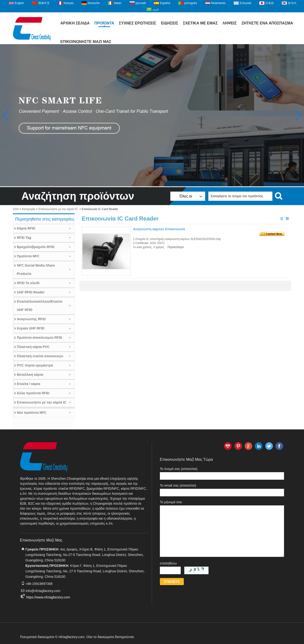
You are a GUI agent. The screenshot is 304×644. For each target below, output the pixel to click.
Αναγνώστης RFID (31, 319)
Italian (118, 3)
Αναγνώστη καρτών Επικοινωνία (159, 229)
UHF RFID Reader (31, 292)
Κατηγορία (29, 209)
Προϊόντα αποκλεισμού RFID (40, 338)
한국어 (292, 3)
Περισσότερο (176, 247)
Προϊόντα (104, 23)
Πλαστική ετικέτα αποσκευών (40, 356)
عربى (156, 9)
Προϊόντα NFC (28, 256)
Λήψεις (229, 23)
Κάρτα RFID (26, 228)
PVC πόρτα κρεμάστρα (35, 365)
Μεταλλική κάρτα (30, 375)
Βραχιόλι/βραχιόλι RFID (36, 247)
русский (141, 3)
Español (165, 3)
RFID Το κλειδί (28, 283)
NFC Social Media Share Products (36, 270)
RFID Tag (24, 238)
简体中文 (44, 3)
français (69, 3)
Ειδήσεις (170, 23)
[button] (298, 116)
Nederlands (218, 3)
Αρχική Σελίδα (75, 23)
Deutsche (94, 3)
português (191, 3)
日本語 (270, 3)
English (19, 3)
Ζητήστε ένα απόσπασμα (267, 23)
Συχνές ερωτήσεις (138, 23)
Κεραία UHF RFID (31, 328)
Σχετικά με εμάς (200, 23)
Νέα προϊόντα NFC (32, 413)
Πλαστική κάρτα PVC (33, 347)
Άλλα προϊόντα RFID (33, 393)
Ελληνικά (245, 3)
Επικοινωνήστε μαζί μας (86, 42)
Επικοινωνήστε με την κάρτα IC (58, 209)
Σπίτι (16, 209)
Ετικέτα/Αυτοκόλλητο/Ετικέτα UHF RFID (40, 306)
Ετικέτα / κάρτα (28, 384)
